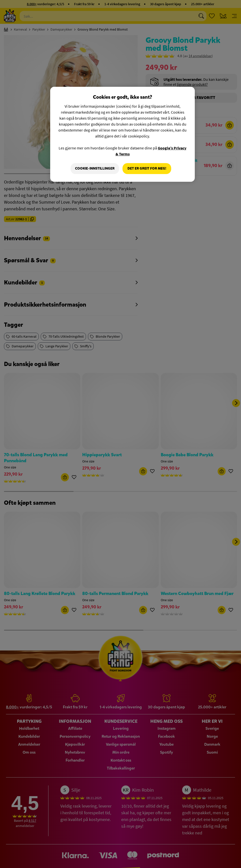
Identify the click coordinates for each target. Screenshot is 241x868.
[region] (122, 134)
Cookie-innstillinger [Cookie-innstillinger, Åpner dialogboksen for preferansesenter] (95, 168)
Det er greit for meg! (147, 168)
